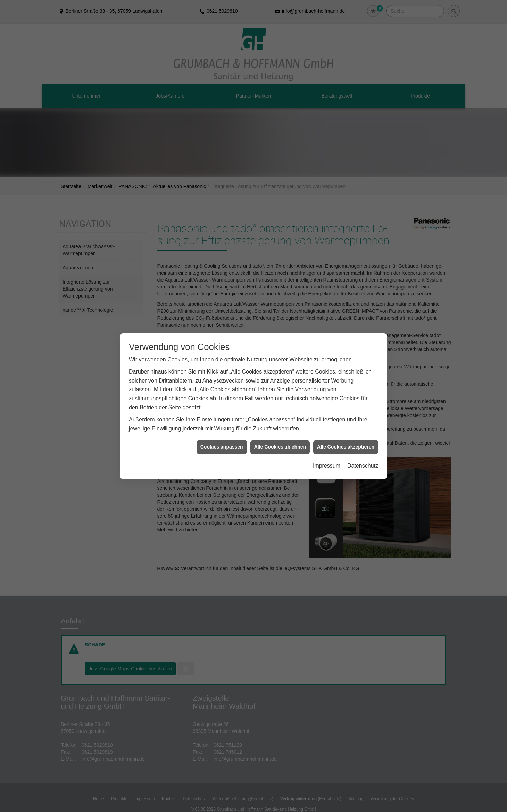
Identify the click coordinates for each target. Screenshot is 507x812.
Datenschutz (363, 466)
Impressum (327, 466)
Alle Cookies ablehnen (280, 447)
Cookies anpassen (222, 447)
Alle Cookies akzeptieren (346, 447)
